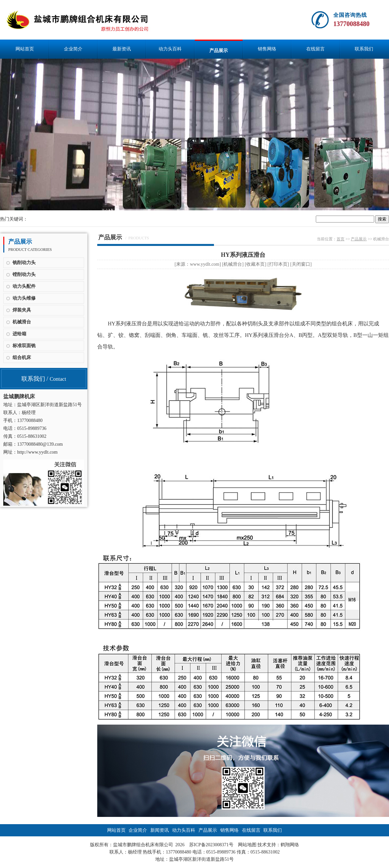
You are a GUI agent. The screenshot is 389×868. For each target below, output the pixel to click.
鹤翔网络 (290, 845)
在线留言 (315, 49)
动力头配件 (24, 286)
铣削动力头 (24, 263)
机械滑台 (22, 322)
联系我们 (364, 49)
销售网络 (267, 49)
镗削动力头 (24, 274)
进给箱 (19, 334)
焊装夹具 (22, 310)
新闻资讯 (160, 830)
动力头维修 (24, 298)
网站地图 (247, 845)
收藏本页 (255, 264)
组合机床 (22, 358)
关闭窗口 (301, 264)
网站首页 (25, 49)
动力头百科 (170, 49)
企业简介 (73, 49)
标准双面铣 (24, 346)
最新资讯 (122, 49)
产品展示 (219, 51)
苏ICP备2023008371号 (211, 845)
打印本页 (278, 264)
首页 (341, 239)
